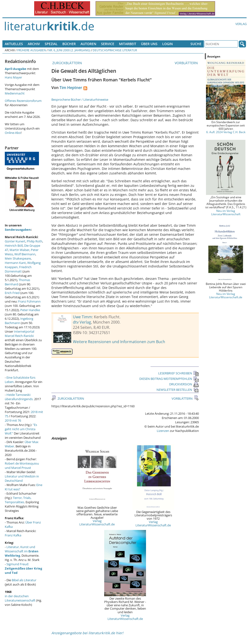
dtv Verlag (82, 322)
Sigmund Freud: (23, 568)
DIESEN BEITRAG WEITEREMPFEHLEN (169, 379)
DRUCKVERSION (184, 384)
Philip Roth (35, 241)
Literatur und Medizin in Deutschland (22, 478)
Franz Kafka (13, 535)
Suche (196, 44)
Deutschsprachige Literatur (115, 50)
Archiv (34, 44)
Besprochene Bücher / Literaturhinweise (80, 99)
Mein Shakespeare (18, 258)
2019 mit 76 (13, 420)
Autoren (88, 44)
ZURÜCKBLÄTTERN (67, 63)
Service (108, 44)
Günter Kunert (15, 241)
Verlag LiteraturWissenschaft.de (97, 523)
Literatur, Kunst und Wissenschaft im (22, 551)
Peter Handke (30, 310)
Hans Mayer (13, 77)
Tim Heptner (71, 88)
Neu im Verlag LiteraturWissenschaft (226, 212)
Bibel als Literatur (24, 580)
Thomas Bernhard (17, 282)
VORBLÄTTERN (187, 63)
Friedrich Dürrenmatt (18, 269)
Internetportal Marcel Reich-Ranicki (19, 334)
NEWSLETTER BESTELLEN (178, 390)
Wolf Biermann (25, 254)
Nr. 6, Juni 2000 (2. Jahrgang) (69, 50)
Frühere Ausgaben (32, 50)
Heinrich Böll (14, 246)
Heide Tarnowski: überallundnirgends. (19, 397)
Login (168, 44)
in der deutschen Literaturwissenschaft (20, 598)
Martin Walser (19, 250)
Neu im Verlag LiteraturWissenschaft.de (226, 295)
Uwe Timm (82, 317)
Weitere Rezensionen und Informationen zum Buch (119, 342)
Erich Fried (12, 293)
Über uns (149, 44)
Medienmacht (15, 93)
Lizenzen (163, 431)
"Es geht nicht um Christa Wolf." (21, 429)
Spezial (51, 44)
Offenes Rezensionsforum (23, 101)
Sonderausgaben (18, 230)
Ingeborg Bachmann (19, 321)
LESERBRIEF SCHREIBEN (179, 373)
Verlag (241, 24)
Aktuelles (14, 44)
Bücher (69, 44)
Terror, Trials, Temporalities (18, 500)
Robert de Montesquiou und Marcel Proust (22, 466)
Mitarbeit (128, 44)
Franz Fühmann (29, 301)
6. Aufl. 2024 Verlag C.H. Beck (226, 132)
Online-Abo (13, 133)
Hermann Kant (15, 263)
